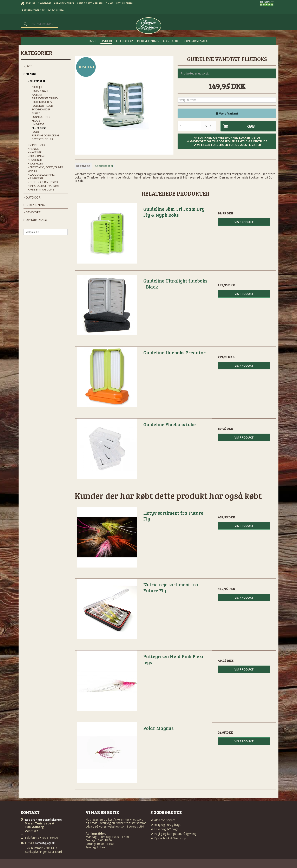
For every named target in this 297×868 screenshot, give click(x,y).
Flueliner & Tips (42, 102)
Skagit (36, 113)
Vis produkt (244, 222)
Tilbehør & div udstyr (43, 182)
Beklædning (36, 156)
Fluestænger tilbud (45, 98)
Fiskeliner (35, 160)
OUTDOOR (32, 197)
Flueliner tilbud (42, 106)
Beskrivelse (83, 166)
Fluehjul (37, 87)
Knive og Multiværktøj (43, 186)
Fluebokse (39, 128)
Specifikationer (104, 166)
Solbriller (35, 164)
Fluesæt (37, 95)
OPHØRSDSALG (35, 220)
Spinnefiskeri (37, 145)
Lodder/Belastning (41, 175)
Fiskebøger (36, 178)
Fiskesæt (34, 149)
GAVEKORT (32, 212)
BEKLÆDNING (34, 205)
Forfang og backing (45, 135)
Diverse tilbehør (42, 139)
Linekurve (38, 124)
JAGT (28, 66)
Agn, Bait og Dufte (41, 190)
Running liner (41, 117)
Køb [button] (238, 126)
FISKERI (30, 74)
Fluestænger (40, 91)
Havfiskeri (35, 152)
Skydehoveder (41, 109)
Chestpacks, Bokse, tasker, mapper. (46, 169)
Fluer (35, 132)
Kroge (36, 121)
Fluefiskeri (36, 81)
